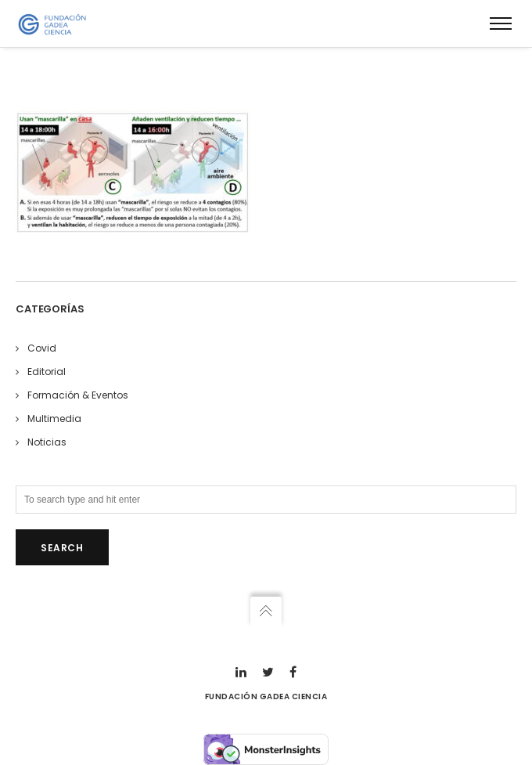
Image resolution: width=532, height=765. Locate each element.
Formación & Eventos (78, 395)
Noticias (47, 442)
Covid (42, 348)
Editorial (47, 372)
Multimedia (54, 419)
